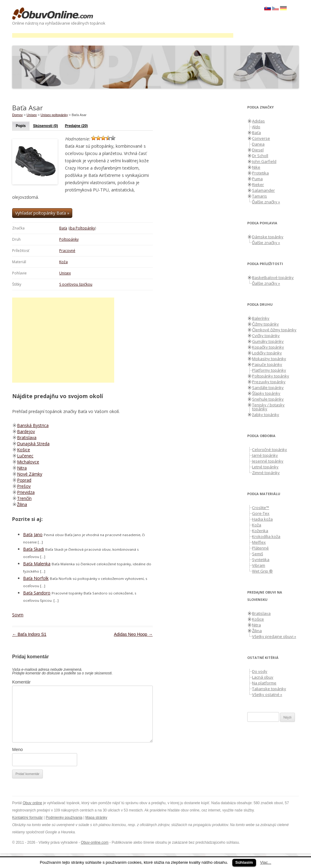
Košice (24, 450)
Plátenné (260, 548)
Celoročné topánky (270, 449)
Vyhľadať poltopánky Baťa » (42, 213)
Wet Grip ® (262, 571)
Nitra (22, 468)
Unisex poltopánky (54, 115)
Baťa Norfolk (36, 578)
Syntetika (261, 560)
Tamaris (260, 196)
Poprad (24, 480)
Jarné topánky (265, 455)
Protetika (260, 173)
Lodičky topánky (267, 353)
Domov (17, 115)
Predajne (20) (76, 126)
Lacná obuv (263, 677)
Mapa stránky (96, 818)
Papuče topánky (267, 364)
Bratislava (27, 437)
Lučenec (25, 456)
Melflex (259, 542)
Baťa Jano (33, 534)
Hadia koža (262, 519)
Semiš (258, 554)
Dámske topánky (268, 237)
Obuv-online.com (95, 842)
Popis (21, 126)
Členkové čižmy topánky (274, 330)
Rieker (258, 184)
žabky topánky (266, 415)
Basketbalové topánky (273, 277)
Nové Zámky (30, 474)
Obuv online (32, 803)
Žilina (22, 504)
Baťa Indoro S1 (29, 634)
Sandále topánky (268, 387)
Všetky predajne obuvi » (274, 636)
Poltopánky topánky (271, 376)
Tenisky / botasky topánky (268, 407)
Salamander (263, 190)
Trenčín (24, 498)
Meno (17, 749)
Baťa (63, 228)
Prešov (24, 486)
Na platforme (264, 683)
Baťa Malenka (37, 564)
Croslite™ (261, 508)
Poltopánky (69, 239)
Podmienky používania (64, 818)
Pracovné (67, 251)
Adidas (258, 121)
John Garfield (264, 161)
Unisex (65, 273)
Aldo (256, 127)
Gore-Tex (261, 513)
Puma (257, 179)
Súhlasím (244, 862)
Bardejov (26, 431)
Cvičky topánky (266, 336)
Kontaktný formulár (27, 818)
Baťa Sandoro (37, 593)
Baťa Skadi (34, 549)
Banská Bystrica (33, 425)
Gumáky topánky (268, 341)
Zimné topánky (266, 473)
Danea (258, 144)
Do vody (260, 671)
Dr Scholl (260, 156)
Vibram (259, 565)
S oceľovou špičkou (76, 284)
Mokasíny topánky (269, 359)
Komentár (21, 682)
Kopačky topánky (268, 347)
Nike (256, 167)
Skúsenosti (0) (46, 126)
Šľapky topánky (266, 393)
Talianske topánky (269, 689)
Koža (63, 262)
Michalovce (28, 462)
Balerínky (261, 318)
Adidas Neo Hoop (133, 634)
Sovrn (18, 615)
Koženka (260, 531)
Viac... (266, 862)
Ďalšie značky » (266, 202)
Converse (261, 138)
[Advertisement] (123, 35)
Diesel (258, 150)
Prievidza (26, 492)
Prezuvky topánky (269, 382)
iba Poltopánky (82, 228)
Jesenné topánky (268, 461)
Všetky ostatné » (267, 694)
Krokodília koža (266, 536)
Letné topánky (265, 467)
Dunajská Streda (33, 444)
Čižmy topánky (265, 324)
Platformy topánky (269, 370)
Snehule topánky (268, 399)
